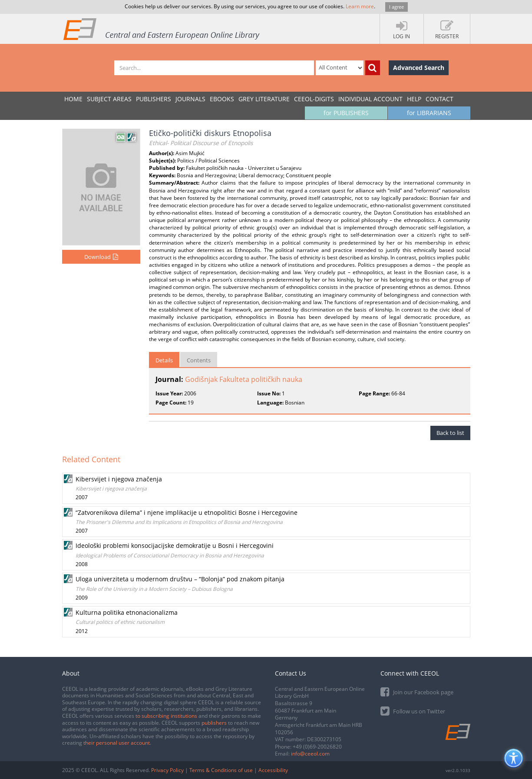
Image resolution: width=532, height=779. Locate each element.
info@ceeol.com (310, 754)
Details (164, 360)
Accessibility (273, 770)
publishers (214, 723)
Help (414, 99)
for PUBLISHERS (346, 113)
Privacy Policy (167, 770)
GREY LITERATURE (264, 99)
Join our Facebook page (417, 691)
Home (73, 99)
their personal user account (117, 743)
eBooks (222, 99)
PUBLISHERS (154, 99)
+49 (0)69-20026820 (317, 747)
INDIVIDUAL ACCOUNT (370, 99)
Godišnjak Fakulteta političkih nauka (244, 379)
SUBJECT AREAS (109, 99)
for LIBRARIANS (429, 113)
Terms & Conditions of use (221, 770)
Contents (199, 360)
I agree (397, 7)
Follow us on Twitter (413, 711)
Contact (439, 99)
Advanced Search (419, 68)
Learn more (360, 6)
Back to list (450, 433)
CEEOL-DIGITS (314, 99)
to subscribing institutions (166, 716)
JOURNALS (190, 99)
